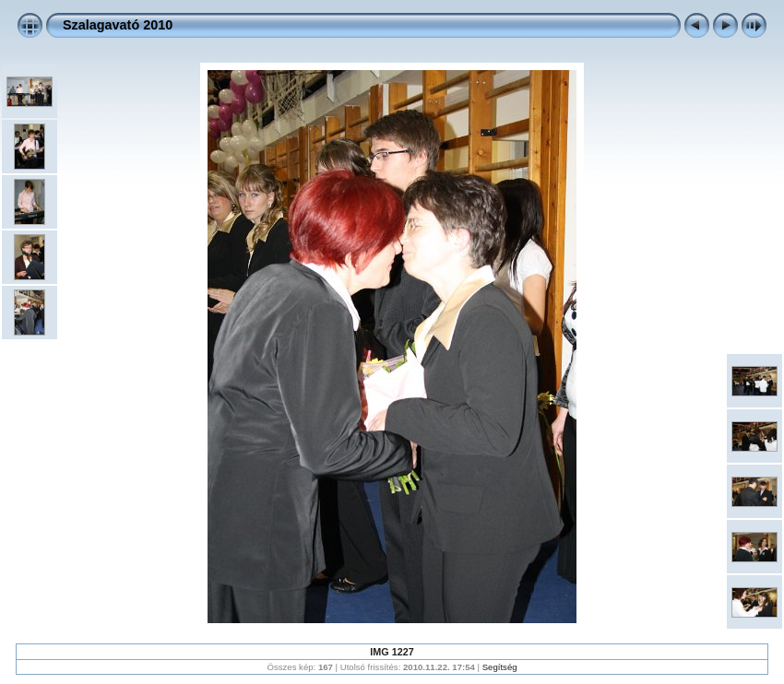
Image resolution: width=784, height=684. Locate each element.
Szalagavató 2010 (118, 25)
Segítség (500, 667)
